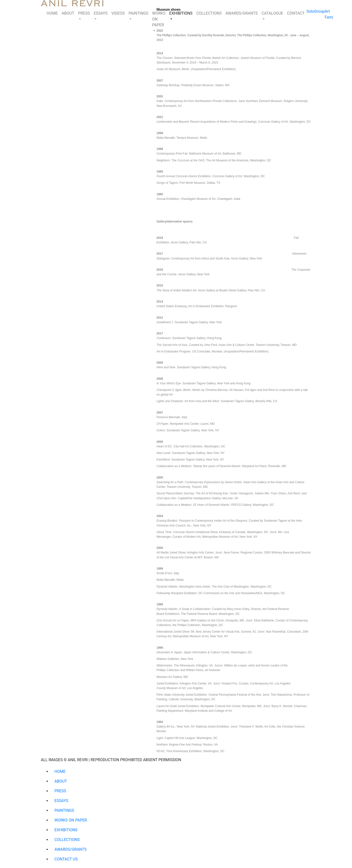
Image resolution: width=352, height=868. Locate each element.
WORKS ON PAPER (71, 820)
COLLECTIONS (67, 840)
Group (319, 11)
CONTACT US (66, 859)
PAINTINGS (138, 13)
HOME (53, 13)
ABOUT (68, 13)
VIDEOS (118, 13)
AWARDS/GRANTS (71, 849)
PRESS (84, 13)
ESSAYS (100, 13)
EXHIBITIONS (66, 830)
